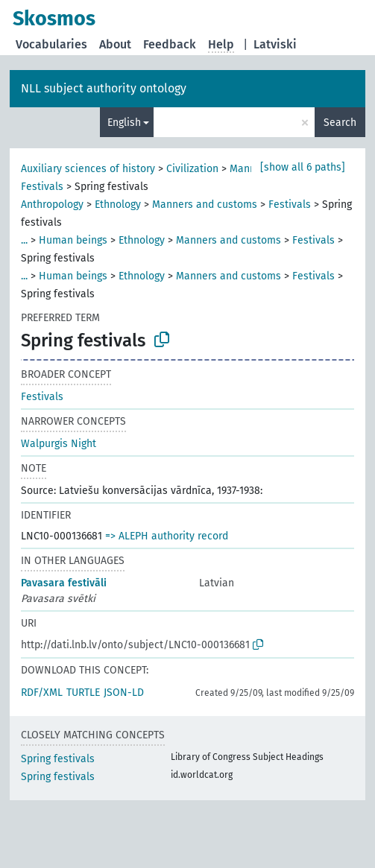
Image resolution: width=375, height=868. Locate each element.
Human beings (73, 240)
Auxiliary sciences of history (88, 169)
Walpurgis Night (59, 444)
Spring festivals (58, 759)
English (124, 123)
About (115, 44)
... (24, 240)
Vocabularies (51, 44)
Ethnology (118, 205)
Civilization (192, 169)
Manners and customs (205, 205)
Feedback (170, 44)
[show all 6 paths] (303, 167)
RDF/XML (42, 693)
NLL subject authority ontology (104, 88)
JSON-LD (124, 693)
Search (340, 123)
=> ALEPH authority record (167, 536)
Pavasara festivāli (64, 583)
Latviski (275, 44)
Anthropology (52, 205)
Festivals (42, 187)
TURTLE (83, 693)
